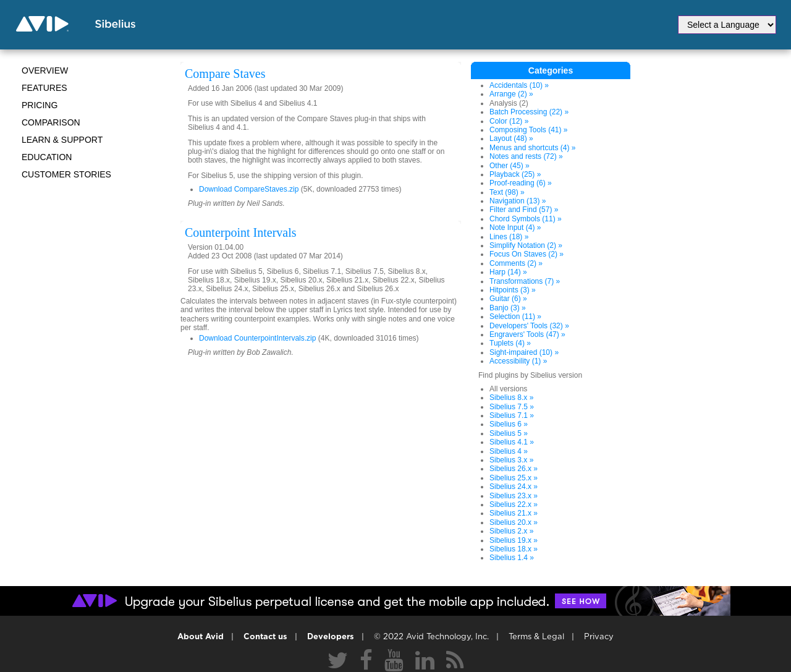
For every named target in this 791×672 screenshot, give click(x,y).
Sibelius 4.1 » (512, 442)
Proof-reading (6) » (521, 183)
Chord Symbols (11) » (526, 219)
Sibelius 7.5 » (512, 407)
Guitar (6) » (508, 299)
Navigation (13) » (518, 201)
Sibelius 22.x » (514, 504)
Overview (45, 70)
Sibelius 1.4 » (512, 558)
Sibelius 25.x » (514, 478)
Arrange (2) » (511, 94)
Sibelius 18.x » (514, 549)
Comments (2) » (516, 263)
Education (47, 157)
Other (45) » (510, 166)
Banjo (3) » (508, 308)
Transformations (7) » (525, 281)
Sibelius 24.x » (514, 487)
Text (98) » (507, 192)
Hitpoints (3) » (513, 290)
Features (44, 88)
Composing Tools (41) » (529, 130)
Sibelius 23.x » (514, 496)
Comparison (51, 122)
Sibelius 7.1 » (512, 415)
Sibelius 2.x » (511, 531)
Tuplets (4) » (510, 343)
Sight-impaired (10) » (524, 352)
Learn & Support (62, 140)
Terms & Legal (536, 637)
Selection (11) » (515, 317)
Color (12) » (509, 121)
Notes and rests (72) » (526, 156)
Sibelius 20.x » (514, 522)
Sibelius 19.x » (514, 540)
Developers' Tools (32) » (529, 326)
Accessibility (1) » (518, 361)
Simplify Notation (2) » (526, 245)
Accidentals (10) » (519, 85)
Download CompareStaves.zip (249, 189)
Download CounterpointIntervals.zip (257, 338)
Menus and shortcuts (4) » (532, 148)
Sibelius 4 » (509, 451)
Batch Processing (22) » (529, 112)
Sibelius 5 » (509, 433)
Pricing (40, 105)
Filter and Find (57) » (524, 210)
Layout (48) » (511, 138)
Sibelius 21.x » (514, 513)
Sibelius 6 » (509, 424)
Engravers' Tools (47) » (527, 334)
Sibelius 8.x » (511, 398)
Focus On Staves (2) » (527, 254)
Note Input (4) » (515, 228)
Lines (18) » (509, 237)
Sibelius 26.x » (514, 469)
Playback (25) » (515, 174)
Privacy (599, 637)
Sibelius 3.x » (511, 460)
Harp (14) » (508, 272)
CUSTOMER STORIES (66, 174)
